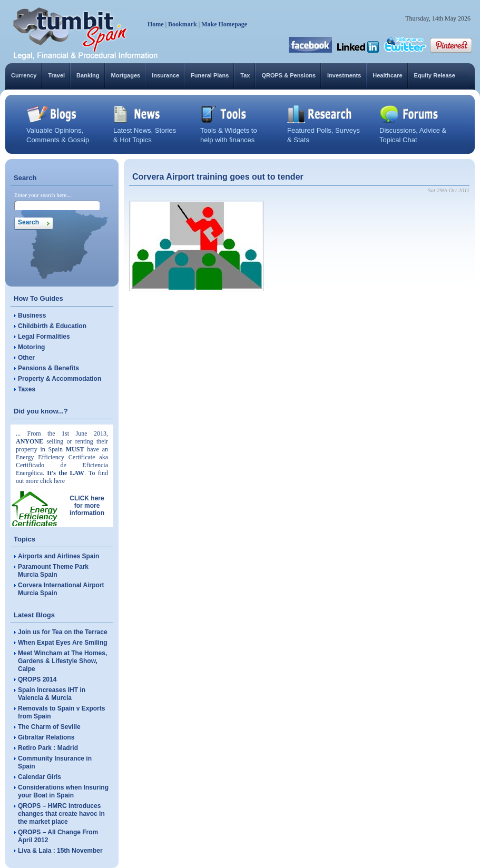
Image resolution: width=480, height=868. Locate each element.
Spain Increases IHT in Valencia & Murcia (52, 694)
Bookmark (183, 24)
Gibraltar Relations (46, 737)
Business (32, 315)
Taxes (27, 389)
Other (26, 358)
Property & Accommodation (60, 379)
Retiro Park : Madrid (48, 748)
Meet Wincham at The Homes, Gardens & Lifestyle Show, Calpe (62, 661)
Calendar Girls (40, 777)
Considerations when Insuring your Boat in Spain (63, 791)
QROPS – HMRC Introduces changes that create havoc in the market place (61, 814)
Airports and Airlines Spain (58, 556)
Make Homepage (224, 24)
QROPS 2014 (37, 679)
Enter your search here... (43, 195)
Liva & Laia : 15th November (60, 851)
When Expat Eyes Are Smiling (63, 643)
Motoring (31, 347)
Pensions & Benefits (48, 368)
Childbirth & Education (52, 326)
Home (156, 24)
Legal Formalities (44, 337)
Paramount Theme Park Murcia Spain (53, 571)
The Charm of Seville (49, 727)
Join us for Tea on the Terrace (63, 632)
